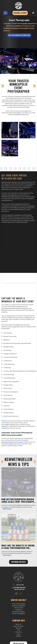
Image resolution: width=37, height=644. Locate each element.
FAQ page (21, 217)
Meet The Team (18, 626)
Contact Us (19, 632)
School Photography (19, 604)
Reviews (19, 628)
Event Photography (18, 612)
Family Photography (19, 613)
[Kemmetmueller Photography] (18, 6)
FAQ (18, 630)
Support (19, 636)
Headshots (19, 610)
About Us (18, 624)
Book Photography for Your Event (19, 35)
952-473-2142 (18, 585)
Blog (18, 634)
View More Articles (18, 562)
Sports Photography (18, 606)
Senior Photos (19, 608)
